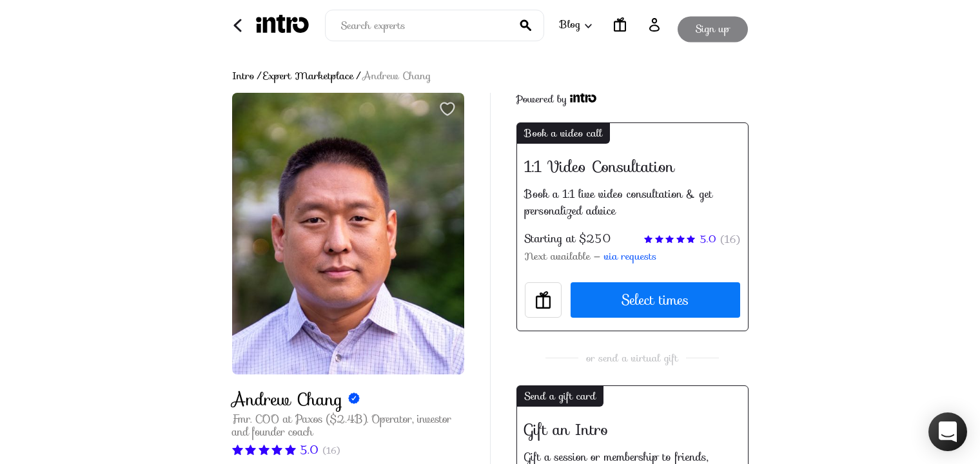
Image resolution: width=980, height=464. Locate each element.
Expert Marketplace (309, 76)
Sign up (713, 25)
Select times (655, 300)
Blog (575, 24)
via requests (630, 256)
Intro (243, 76)
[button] (948, 432)
